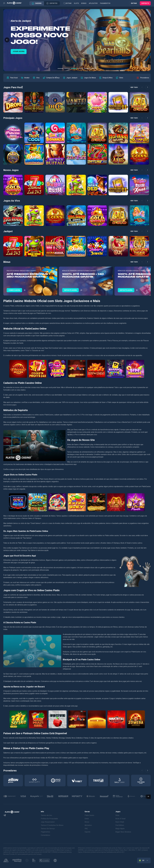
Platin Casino (89, 815)
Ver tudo (134, 87)
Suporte (87, 832)
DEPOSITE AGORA (71, 290)
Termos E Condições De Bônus (52, 825)
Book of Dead (120, 819)
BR (142, 860)
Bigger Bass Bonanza (123, 832)
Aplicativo (93, 3)
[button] (7, 40)
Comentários (45, 835)
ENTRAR (134, 3)
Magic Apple (120, 829)
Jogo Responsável (48, 822)
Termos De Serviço (48, 829)
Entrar (69, 3)
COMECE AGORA (19, 51)
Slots (76, 3)
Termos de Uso (46, 815)
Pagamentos (105, 3)
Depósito (145, 3)
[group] (12, 78)
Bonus (84, 3)
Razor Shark (120, 822)
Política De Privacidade (49, 819)
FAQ (86, 829)
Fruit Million (120, 825)
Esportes (52, 3)
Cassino (37, 3)
